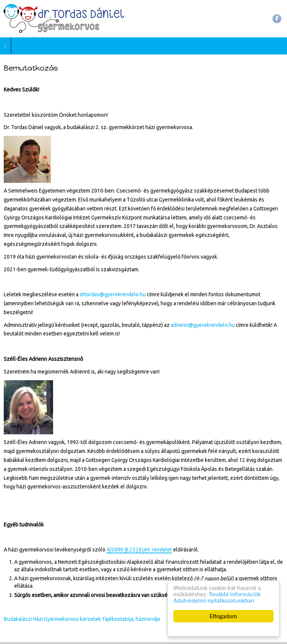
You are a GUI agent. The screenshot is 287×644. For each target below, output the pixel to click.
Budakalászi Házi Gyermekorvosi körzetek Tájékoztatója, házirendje (82, 619)
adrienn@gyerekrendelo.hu (203, 325)
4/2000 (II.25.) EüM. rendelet (139, 550)
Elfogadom (224, 616)
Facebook (277, 19)
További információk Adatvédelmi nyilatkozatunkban (217, 597)
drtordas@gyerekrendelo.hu (113, 294)
